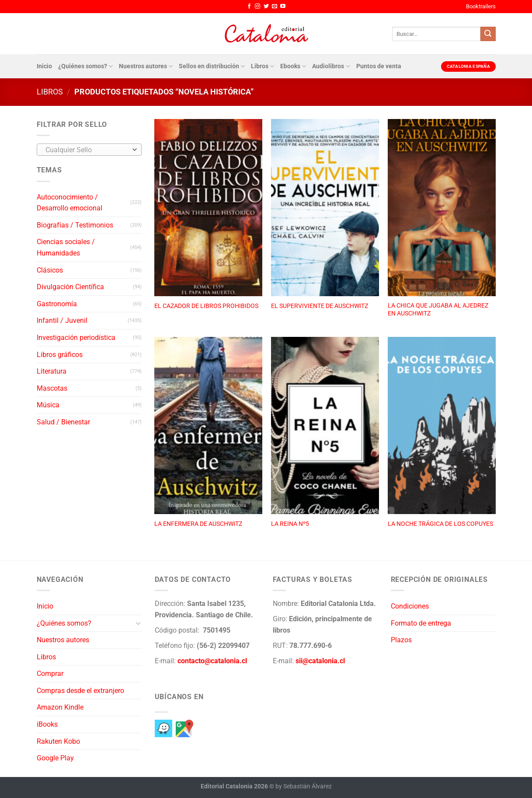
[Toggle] (138, 623)
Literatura (52, 371)
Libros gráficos (60, 355)
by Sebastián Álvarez (304, 786)
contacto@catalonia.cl (212, 661)
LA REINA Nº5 (290, 524)
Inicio (44, 66)
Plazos (401, 640)
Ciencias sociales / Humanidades (66, 247)
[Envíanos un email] (275, 7)
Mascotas (52, 388)
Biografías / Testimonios (75, 225)
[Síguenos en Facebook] (249, 7)
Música (48, 405)
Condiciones (410, 606)
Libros (263, 66)
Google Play (55, 758)
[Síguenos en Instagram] (257, 7)
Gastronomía (57, 304)
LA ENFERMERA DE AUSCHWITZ (198, 524)
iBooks (47, 724)
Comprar (50, 674)
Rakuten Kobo (58, 741)
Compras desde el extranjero (80, 691)
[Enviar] (488, 34)
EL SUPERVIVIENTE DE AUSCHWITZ (320, 306)
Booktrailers (481, 6)
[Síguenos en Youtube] (283, 7)
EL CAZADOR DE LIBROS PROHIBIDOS (206, 306)
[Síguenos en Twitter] (266, 7)
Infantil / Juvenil (62, 320)
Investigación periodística (76, 338)
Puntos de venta (379, 66)
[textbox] (87, 150)
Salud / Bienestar (63, 422)
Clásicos (50, 270)
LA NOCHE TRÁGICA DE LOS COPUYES (440, 524)
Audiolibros (331, 66)
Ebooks (293, 66)
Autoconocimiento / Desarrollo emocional (70, 203)
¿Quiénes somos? (85, 66)
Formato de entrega (421, 623)
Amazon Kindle (60, 707)
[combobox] (89, 150)
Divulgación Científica (70, 287)
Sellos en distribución (212, 66)
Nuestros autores (146, 66)
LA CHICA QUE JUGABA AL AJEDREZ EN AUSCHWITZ (438, 310)
